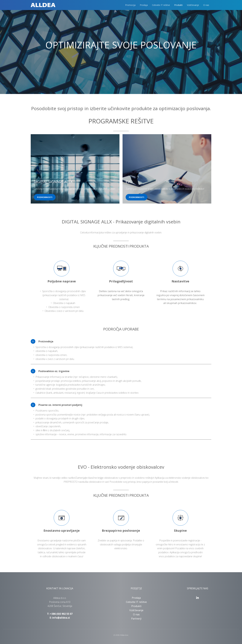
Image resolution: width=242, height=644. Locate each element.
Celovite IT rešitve (161, 5)
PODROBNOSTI (45, 197)
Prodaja (144, 5)
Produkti (178, 5)
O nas (206, 5)
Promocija (130, 5)
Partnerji (136, 619)
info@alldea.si (61, 618)
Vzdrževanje (193, 5)
